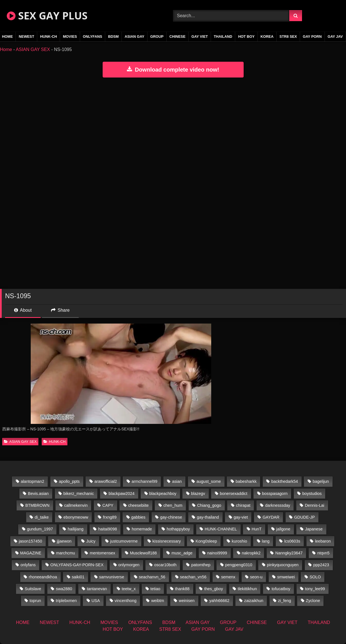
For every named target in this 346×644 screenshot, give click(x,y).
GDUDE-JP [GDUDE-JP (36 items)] (305, 517)
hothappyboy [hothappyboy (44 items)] (178, 529)
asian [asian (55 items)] (177, 481)
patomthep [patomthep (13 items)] (201, 565)
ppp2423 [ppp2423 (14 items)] (321, 565)
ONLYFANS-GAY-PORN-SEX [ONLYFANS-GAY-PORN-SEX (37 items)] (77, 565)
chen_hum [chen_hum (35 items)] (173, 505)
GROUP (157, 36)
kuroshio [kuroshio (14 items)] (239, 541)
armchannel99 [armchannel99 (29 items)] (145, 481)
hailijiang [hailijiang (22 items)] (76, 529)
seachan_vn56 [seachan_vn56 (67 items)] (193, 577)
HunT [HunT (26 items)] (256, 529)
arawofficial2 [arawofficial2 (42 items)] (106, 481)
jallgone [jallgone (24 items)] (283, 529)
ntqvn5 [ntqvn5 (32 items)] (323, 553)
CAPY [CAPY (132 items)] (108, 505)
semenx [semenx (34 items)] (228, 577)
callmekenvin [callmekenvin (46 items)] (76, 505)
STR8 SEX (288, 36)
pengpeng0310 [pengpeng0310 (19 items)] (239, 565)
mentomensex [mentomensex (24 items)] (102, 553)
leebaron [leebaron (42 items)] (323, 541)
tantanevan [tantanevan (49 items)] (97, 589)
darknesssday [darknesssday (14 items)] (278, 505)
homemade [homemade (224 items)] (142, 529)
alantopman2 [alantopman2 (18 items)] (32, 481)
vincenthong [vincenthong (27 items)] (125, 601)
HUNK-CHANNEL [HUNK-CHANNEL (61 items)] (221, 529)
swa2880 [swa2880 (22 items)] (64, 589)
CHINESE (178, 36)
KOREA (267, 36)
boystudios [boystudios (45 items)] (312, 493)
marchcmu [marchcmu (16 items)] (66, 553)
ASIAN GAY (135, 36)
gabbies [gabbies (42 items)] (138, 517)
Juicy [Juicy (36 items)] (91, 541)
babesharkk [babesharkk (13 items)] (246, 481)
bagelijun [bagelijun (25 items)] (321, 481)
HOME (23, 622)
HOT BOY (246, 36)
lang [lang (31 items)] (265, 541)
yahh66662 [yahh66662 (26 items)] (219, 601)
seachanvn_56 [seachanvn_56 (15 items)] (152, 577)
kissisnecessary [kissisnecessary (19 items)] (167, 541)
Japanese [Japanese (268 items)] (314, 529)
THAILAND (223, 36)
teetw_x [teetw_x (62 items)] (129, 589)
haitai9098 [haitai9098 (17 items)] (107, 529)
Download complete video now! (173, 70)
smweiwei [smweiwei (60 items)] (286, 577)
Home (6, 49)
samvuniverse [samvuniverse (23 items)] (112, 577)
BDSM (113, 36)
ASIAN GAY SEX (33, 49)
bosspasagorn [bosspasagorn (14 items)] (275, 493)
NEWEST (26, 36)
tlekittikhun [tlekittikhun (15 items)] (247, 589)
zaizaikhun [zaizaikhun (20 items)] (254, 601)
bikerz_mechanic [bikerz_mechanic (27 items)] (79, 493)
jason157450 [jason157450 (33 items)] (30, 541)
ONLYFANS (93, 36)
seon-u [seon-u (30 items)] (256, 577)
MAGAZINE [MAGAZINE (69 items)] (31, 553)
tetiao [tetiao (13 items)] (155, 589)
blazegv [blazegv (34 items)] (198, 493)
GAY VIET (200, 36)
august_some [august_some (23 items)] (209, 481)
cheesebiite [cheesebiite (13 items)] (138, 505)
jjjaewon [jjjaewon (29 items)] (64, 541)
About (23, 310)
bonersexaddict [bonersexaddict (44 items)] (233, 493)
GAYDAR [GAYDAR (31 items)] (271, 517)
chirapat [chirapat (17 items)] (243, 505)
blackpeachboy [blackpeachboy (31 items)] (163, 493)
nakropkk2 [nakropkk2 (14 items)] (251, 553)
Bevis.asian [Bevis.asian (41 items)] (38, 493)
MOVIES (70, 36)
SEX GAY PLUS (47, 16)
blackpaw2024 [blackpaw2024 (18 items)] (122, 493)
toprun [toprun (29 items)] (35, 601)
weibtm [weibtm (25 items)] (158, 601)
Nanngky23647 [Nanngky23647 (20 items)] (289, 553)
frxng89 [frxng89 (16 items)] (110, 517)
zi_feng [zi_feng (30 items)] (285, 601)
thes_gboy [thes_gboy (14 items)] (213, 589)
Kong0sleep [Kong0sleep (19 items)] (206, 541)
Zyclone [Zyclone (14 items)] (313, 601)
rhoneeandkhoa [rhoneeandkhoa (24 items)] (43, 577)
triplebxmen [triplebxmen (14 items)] (66, 601)
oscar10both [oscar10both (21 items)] (165, 565)
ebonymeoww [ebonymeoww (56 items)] (76, 517)
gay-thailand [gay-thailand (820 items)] (208, 517)
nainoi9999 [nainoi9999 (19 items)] (217, 553)
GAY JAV (335, 36)
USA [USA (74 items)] (96, 601)
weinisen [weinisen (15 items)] (187, 601)
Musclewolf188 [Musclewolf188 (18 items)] (143, 553)
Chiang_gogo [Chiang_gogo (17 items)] (209, 505)
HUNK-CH (49, 36)
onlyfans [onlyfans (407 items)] (28, 565)
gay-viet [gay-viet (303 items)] (241, 517)
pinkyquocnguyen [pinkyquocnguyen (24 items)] (283, 565)
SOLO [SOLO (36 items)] (315, 577)
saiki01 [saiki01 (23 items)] (78, 577)
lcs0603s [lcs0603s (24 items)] (292, 541)
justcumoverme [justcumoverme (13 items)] (124, 541)
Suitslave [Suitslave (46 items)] (33, 589)
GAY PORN (312, 36)
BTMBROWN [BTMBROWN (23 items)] (38, 505)
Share (60, 310)
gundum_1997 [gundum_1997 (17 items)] (40, 529)
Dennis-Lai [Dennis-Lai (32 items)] (315, 505)
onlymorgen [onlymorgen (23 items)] (129, 565)
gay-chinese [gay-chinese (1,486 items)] (171, 517)
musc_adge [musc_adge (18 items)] (182, 553)
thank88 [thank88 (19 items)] (182, 589)
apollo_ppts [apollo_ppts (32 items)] (69, 481)
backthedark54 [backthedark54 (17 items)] (285, 481)
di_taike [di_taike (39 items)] (42, 517)
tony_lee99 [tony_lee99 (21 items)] (315, 589)
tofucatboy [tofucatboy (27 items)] (281, 589)
